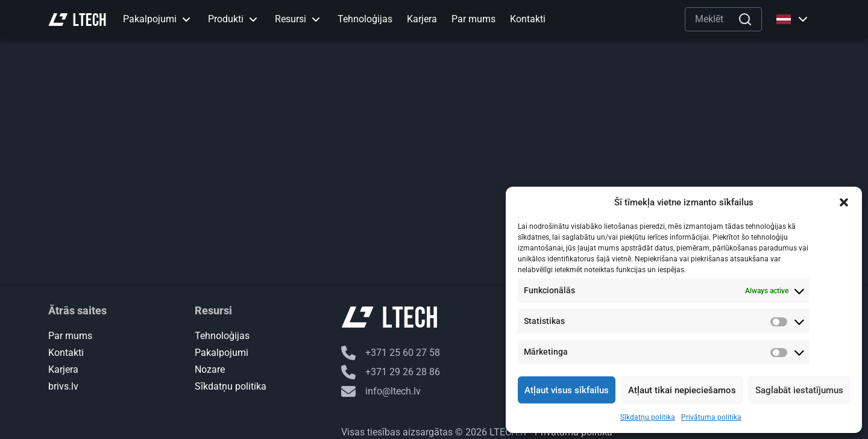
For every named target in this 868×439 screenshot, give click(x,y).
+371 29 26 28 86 (391, 372)
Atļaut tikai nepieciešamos (682, 390)
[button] (844, 202)
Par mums (70, 336)
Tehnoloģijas (222, 336)
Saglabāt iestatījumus (799, 390)
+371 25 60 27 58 (391, 353)
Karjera (63, 369)
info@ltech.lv (381, 391)
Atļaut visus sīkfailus (567, 390)
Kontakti (66, 353)
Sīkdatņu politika (648, 417)
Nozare (210, 369)
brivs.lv (63, 386)
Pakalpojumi (222, 353)
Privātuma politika (711, 417)
